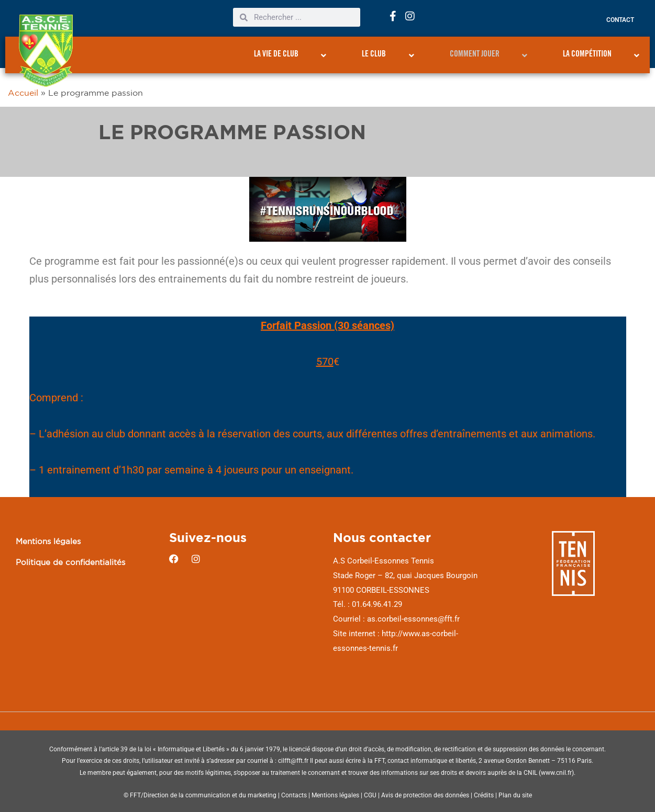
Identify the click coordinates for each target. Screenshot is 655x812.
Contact (620, 20)
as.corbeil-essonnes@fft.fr (413, 619)
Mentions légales (48, 541)
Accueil (23, 93)
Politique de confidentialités (70, 562)
